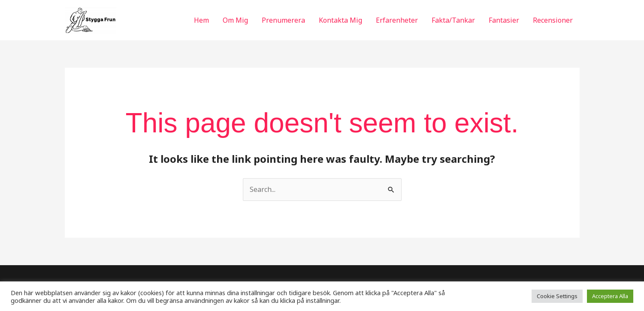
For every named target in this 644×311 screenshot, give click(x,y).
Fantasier (504, 20)
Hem (201, 20)
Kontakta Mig (340, 20)
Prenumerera (283, 20)
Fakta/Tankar (453, 20)
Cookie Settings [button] (557, 296)
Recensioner (553, 20)
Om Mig (235, 20)
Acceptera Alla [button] (610, 296)
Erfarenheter (397, 20)
